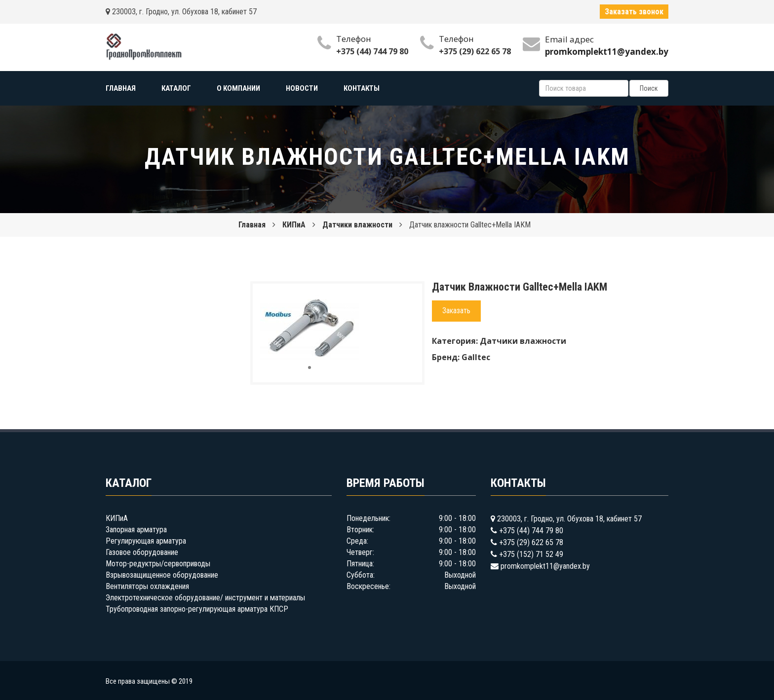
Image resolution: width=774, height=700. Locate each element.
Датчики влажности (357, 225)
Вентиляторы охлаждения (147, 586)
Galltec (476, 357)
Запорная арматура (136, 530)
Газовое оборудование (142, 552)
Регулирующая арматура (146, 541)
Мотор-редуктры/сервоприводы (158, 564)
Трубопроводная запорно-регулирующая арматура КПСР (197, 609)
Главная (252, 225)
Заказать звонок (634, 12)
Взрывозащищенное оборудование (162, 575)
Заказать (456, 311)
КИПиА (294, 225)
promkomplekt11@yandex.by (545, 566)
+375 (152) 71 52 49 (531, 554)
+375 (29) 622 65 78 (475, 51)
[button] (350, 300)
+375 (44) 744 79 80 (372, 51)
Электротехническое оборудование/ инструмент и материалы (205, 598)
